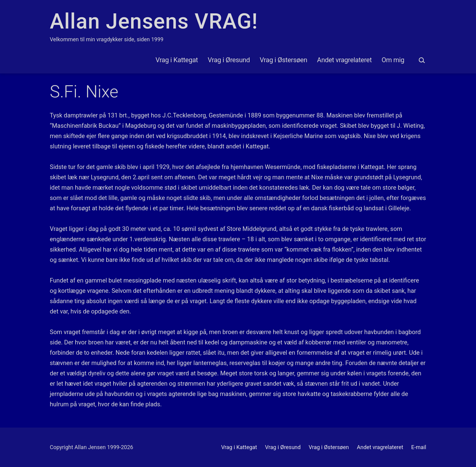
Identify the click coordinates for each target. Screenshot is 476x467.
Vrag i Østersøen (284, 60)
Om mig (393, 60)
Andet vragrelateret (344, 60)
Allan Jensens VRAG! (154, 21)
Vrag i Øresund (229, 60)
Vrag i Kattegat (177, 60)
